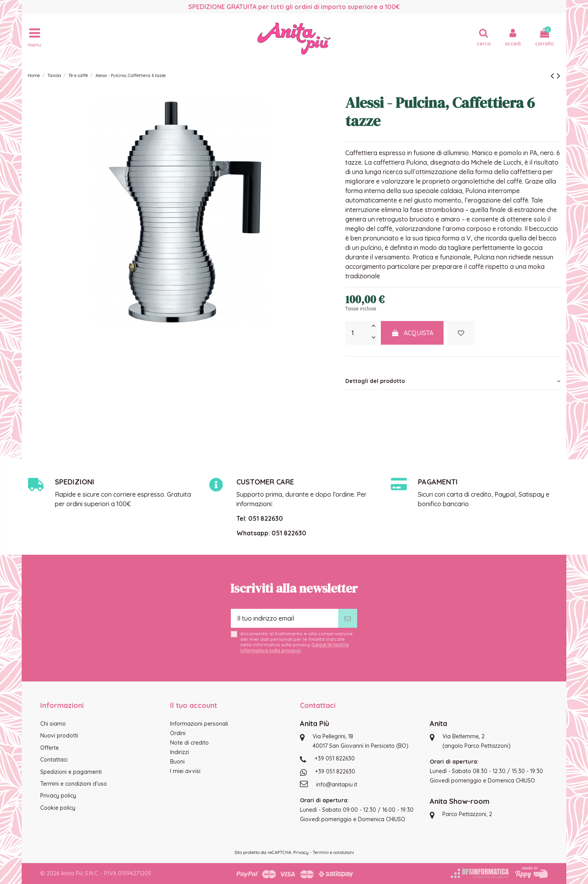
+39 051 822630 (335, 758)
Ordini (178, 733)
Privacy (301, 852)
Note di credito (189, 743)
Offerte (50, 748)
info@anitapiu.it (337, 785)
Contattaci (54, 760)
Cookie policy (58, 808)
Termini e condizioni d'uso (74, 784)
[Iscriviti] (348, 618)
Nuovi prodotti (59, 736)
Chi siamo (53, 724)
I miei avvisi (185, 771)
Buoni (177, 762)
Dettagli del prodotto (453, 381)
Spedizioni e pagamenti (71, 772)
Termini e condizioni (333, 852)
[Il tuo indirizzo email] (285, 618)
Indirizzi (180, 752)
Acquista (412, 333)
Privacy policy (58, 796)
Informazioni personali (199, 724)
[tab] (453, 381)
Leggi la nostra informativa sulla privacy (295, 647)
